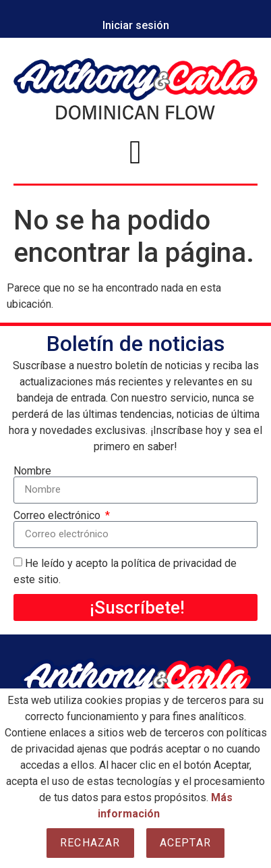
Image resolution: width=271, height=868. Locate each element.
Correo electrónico (58, 516)
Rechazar (90, 843)
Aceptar (185, 843)
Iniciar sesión (136, 25)
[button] (135, 153)
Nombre (32, 471)
